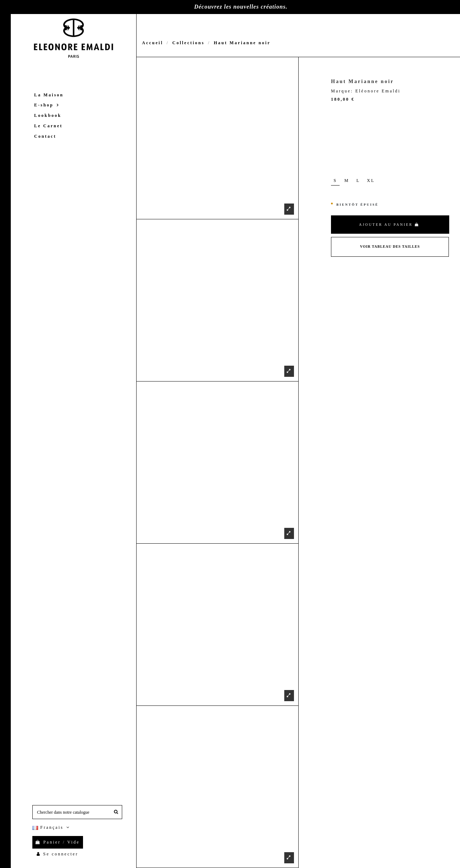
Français (52, 827)
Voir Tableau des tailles (390, 246)
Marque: (342, 91)
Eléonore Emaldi (378, 91)
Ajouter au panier (389, 225)
